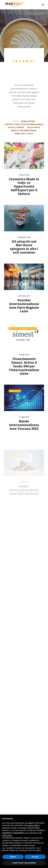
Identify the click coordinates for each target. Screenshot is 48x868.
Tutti (15, 121)
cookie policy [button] (7, 835)
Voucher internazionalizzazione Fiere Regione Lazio (24, 308)
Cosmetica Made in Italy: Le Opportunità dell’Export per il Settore (24, 186)
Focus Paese (34, 127)
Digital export (16, 127)
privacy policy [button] (33, 825)
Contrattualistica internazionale (24, 124)
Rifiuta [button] (13, 857)
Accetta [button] (35, 857)
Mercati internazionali (24, 130)
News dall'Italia (24, 134)
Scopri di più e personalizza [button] (24, 863)
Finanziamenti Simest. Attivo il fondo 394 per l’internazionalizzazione (24, 378)
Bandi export (28, 121)
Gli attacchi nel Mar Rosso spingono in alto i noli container (24, 247)
